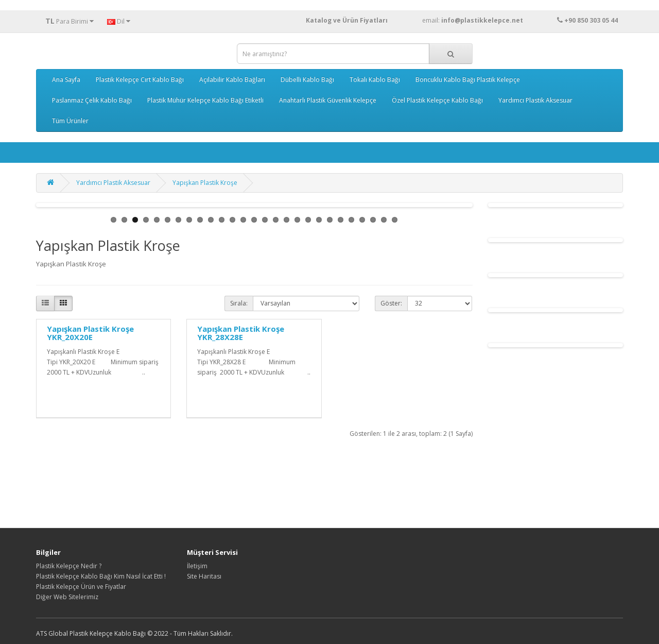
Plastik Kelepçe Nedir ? (69, 566)
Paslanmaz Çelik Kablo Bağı (92, 100)
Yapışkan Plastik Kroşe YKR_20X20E (90, 333)
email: (492, 20)
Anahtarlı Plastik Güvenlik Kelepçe (328, 100)
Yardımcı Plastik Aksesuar (535, 100)
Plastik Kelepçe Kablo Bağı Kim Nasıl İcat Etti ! (101, 576)
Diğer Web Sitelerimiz (67, 597)
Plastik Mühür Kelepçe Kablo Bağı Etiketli (205, 100)
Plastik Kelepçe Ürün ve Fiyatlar (81, 587)
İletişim (197, 566)
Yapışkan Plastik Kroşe (205, 183)
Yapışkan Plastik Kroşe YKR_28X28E (241, 333)
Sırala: (239, 303)
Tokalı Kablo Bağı (375, 80)
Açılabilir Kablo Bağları (232, 80)
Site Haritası (204, 576)
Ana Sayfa (66, 80)
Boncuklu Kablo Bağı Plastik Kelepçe (468, 80)
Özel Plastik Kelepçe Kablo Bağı (437, 100)
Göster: (391, 303)
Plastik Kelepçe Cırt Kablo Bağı (140, 80)
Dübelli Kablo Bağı (307, 80)
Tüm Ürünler (70, 121)
